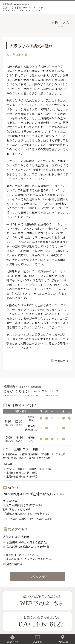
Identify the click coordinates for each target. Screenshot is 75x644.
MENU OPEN (70, 7)
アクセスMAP (39, 577)
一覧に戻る (62, 361)
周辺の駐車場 (14, 564)
